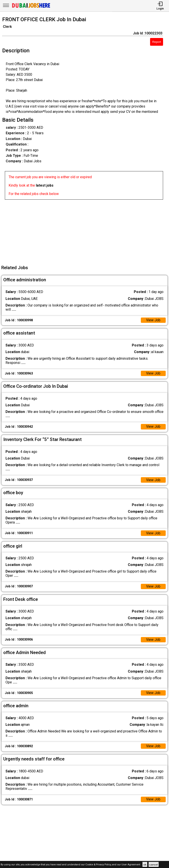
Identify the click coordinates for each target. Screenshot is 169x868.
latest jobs (45, 185)
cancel (154, 865)
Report (157, 42)
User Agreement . (131, 865)
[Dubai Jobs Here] (31, 7)
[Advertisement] (86, 231)
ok (145, 865)
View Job (153, 320)
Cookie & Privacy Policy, (99, 865)
